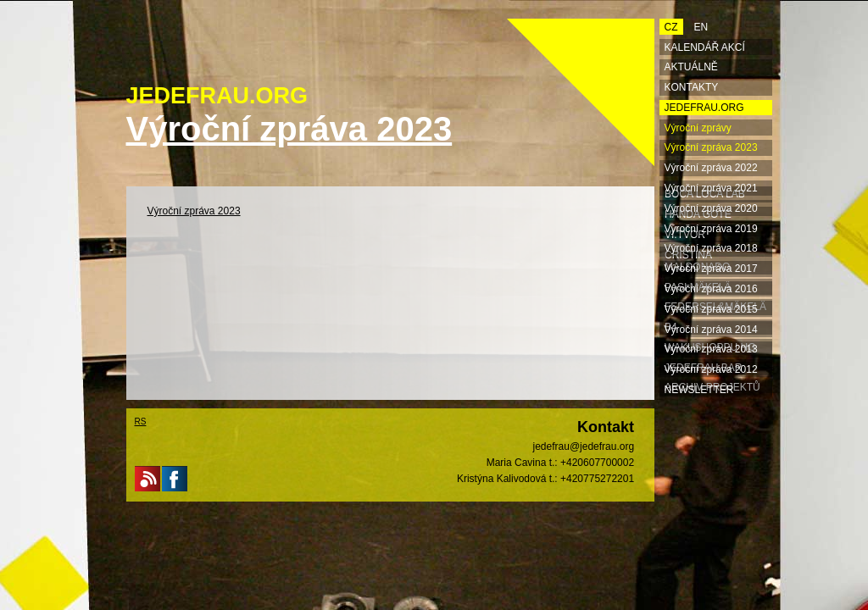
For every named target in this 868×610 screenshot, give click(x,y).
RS (141, 421)
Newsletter (699, 390)
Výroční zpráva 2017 (711, 269)
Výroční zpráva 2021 (711, 188)
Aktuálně (691, 67)
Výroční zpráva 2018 (711, 248)
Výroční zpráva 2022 (711, 168)
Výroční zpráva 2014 (711, 330)
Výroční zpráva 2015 (711, 309)
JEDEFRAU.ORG (217, 96)
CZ (671, 27)
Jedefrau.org (704, 108)
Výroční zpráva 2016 (711, 289)
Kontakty (692, 87)
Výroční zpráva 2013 (711, 349)
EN (701, 27)
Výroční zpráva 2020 (711, 208)
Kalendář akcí (705, 47)
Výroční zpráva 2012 (711, 369)
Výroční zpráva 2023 (194, 211)
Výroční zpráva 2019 (711, 229)
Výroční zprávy (698, 128)
